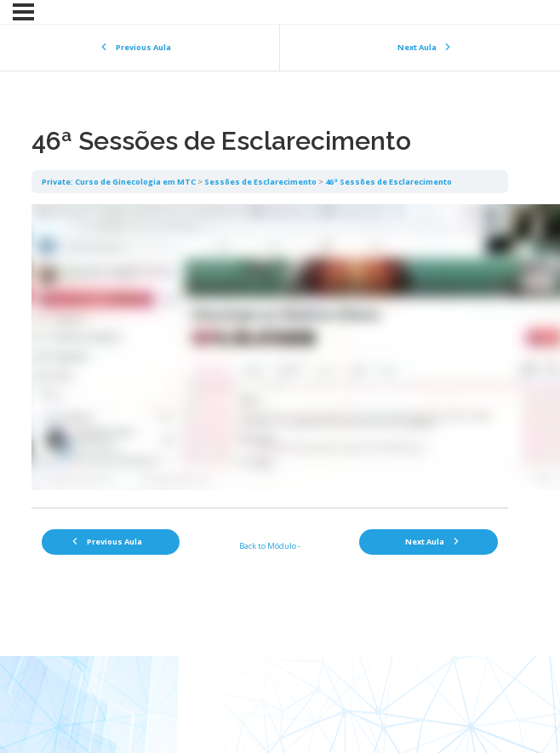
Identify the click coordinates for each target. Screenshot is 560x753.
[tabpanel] (270, 350)
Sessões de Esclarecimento (260, 182)
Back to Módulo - (270, 546)
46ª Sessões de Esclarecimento (389, 182)
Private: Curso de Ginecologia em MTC (119, 182)
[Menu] (23, 12)
